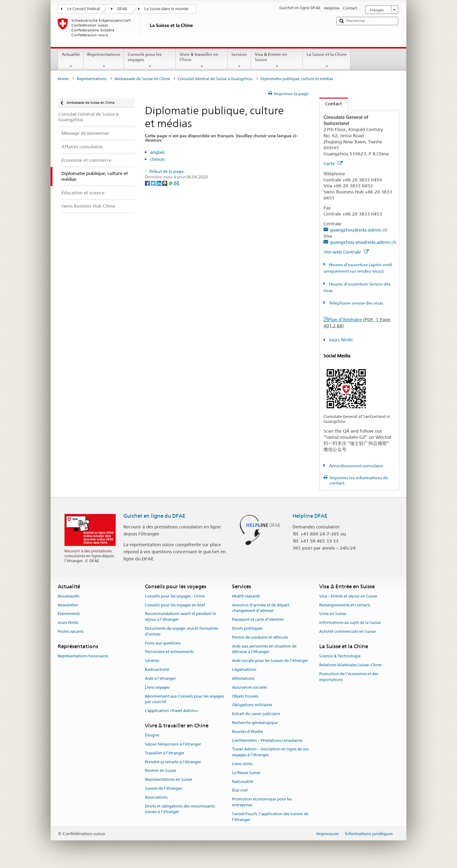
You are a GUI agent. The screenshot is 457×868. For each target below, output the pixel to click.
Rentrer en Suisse (161, 771)
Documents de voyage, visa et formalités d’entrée (182, 631)
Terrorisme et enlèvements (169, 652)
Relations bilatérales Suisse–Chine (350, 665)
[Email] (176, 183)
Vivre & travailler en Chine (202, 60)
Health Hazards (246, 596)
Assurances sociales (250, 687)
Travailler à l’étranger (165, 753)
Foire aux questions (163, 643)
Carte (333, 163)
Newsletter (68, 605)
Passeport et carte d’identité (258, 619)
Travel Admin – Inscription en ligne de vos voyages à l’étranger (270, 752)
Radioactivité (157, 669)
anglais (157, 152)
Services (239, 60)
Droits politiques (247, 628)
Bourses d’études (248, 732)
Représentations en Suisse (168, 780)
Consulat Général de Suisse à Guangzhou (215, 79)
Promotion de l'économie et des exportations (349, 677)
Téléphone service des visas (356, 303)
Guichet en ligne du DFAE (154, 516)
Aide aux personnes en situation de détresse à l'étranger (264, 649)
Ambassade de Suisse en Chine (142, 79)
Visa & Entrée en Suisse (277, 60)
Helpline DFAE (310, 516)
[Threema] (165, 183)
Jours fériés (341, 340)
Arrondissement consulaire (356, 466)
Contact (331, 104)
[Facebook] (148, 183)
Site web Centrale (346, 252)
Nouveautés (69, 596)
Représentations (104, 60)
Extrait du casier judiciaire (256, 714)
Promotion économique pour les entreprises (262, 802)
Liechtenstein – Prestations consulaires (267, 740)
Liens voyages (157, 687)
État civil (240, 790)
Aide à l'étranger (160, 678)
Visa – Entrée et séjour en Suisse (348, 596)
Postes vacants (71, 631)
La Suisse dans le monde (166, 9)
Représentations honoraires (83, 656)
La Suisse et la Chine (327, 60)
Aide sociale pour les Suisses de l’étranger (270, 661)
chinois (157, 159)
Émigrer (152, 735)
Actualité (71, 60)
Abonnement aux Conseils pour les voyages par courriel (184, 699)
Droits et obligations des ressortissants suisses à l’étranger (180, 809)
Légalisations (244, 669)
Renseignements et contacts (345, 605)
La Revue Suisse (246, 773)
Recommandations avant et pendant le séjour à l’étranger (180, 617)
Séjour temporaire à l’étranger (173, 744)
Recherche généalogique (255, 723)
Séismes (152, 661)
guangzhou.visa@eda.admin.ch (363, 242)
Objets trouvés (245, 696)
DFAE (122, 9)
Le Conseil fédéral (84, 9)
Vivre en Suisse (333, 614)
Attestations (243, 678)
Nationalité (243, 782)
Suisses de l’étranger (164, 788)
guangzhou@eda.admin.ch (359, 230)
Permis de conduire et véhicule (260, 637)
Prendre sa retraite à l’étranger (173, 762)
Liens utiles (242, 764)
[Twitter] (154, 183)
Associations (156, 797)
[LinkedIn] (159, 183)
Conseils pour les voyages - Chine (175, 596)
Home (63, 79)
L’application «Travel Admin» (171, 711)
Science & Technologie (340, 656)
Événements (69, 614)
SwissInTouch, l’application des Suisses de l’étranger (270, 817)
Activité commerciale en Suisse (347, 631)
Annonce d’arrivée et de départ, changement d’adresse (261, 608)
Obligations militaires (252, 705)
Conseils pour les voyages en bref (175, 605)
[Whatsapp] (171, 183)
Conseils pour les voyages (150, 60)
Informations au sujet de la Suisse (350, 623)
